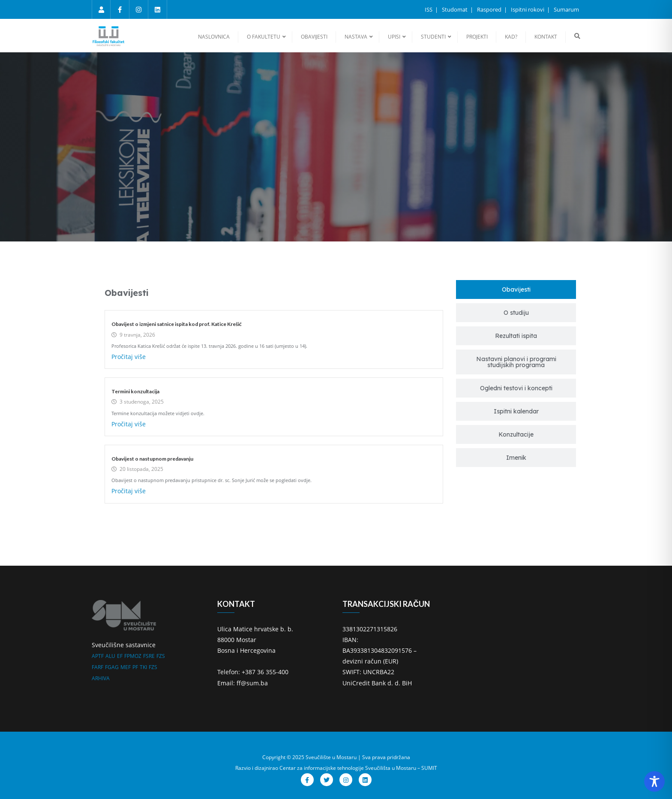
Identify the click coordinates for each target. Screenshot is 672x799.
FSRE (149, 656)
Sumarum (566, 9)
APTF (98, 656)
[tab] (516, 289)
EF (120, 656)
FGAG (112, 667)
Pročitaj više (129, 357)
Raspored (490, 9)
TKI (143, 667)
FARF (97, 667)
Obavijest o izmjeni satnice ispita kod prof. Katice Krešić (177, 324)
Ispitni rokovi (528, 9)
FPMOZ (133, 656)
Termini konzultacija (135, 391)
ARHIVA (101, 678)
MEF (126, 667)
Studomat (455, 9)
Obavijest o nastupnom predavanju (152, 459)
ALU (110, 656)
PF (135, 667)
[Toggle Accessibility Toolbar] (654, 781)
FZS (161, 656)
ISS (429, 9)
